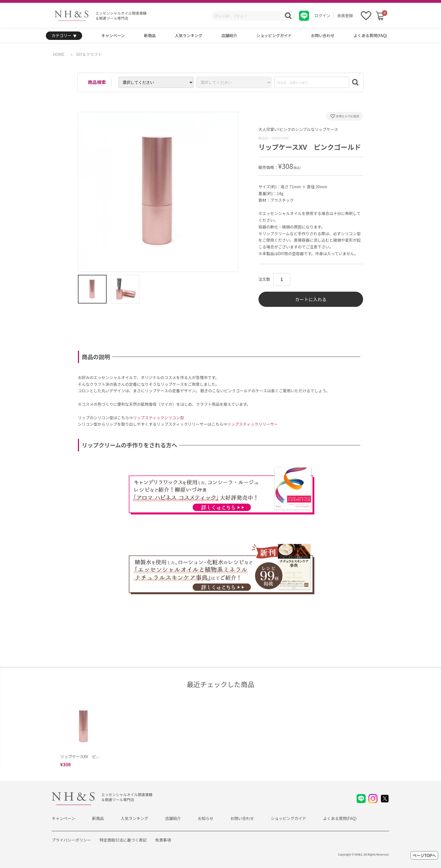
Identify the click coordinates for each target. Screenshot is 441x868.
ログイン (323, 15)
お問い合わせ (323, 35)
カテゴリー (64, 36)
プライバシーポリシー (71, 840)
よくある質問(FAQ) (370, 35)
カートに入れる (311, 299)
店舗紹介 (229, 35)
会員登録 (345, 15)
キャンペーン (113, 35)
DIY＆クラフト (89, 54)
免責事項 (163, 840)
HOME (59, 54)
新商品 (150, 35)
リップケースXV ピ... (80, 756)
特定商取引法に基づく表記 (123, 840)
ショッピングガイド (274, 35)
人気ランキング (189, 35)
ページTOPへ (424, 855)
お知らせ (206, 818)
